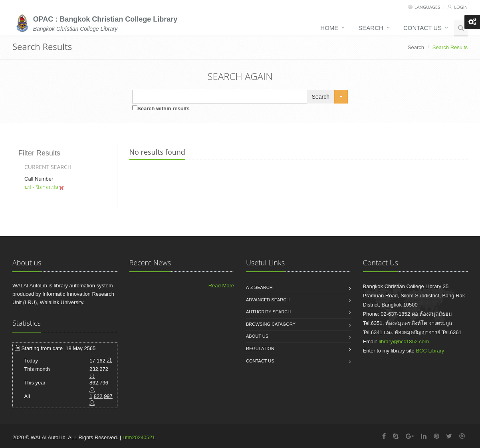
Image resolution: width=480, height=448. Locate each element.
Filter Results (39, 153)
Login (458, 7)
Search (371, 28)
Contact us (422, 28)
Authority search (268, 312)
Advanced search (268, 300)
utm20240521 (139, 437)
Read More (221, 286)
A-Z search (259, 287)
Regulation (260, 348)
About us (257, 336)
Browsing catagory (271, 324)
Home (329, 28)
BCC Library (430, 351)
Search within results (164, 109)
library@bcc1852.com (404, 341)
